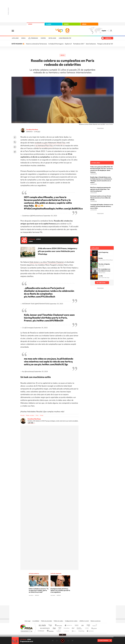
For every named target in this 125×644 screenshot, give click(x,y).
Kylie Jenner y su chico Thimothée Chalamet (46, 262)
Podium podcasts (59, 630)
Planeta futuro (86, 628)
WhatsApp (15, 147)
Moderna (50, 630)
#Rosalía (48, 197)
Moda (42, 415)
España (104, 31)
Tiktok (55, 602)
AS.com (82, 626)
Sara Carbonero (91, 44)
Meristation (90, 630)
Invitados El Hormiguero (56, 44)
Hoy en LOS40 (52, 38)
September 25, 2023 (50, 216)
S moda (74, 630)
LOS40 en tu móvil (84, 621)
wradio (59, 628)
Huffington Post (45, 628)
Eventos (43, 38)
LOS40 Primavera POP (65, 38)
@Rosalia (30, 288)
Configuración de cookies (71, 621)
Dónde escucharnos (96, 621)
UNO (54, 628)
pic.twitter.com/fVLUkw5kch (40, 297)
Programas (34, 38)
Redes (63, 55)
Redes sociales (30, 415)
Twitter (15, 142)
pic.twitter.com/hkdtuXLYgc (53, 364)
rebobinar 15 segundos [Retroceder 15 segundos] (57, 641)
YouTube (59, 602)
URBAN (84, 24)
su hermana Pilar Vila (44, 146)
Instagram (52, 602)
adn (88, 626)
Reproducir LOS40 (75, 240)
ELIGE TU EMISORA (104, 640)
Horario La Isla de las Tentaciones (36, 44)
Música (23, 38)
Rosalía (22, 415)
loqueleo (81, 630)
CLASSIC (49, 24)
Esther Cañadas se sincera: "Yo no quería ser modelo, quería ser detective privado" (39, 590)
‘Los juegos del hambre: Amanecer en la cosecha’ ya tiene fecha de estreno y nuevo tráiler (102, 206)
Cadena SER (76, 626)
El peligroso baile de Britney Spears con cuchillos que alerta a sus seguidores (60, 590)
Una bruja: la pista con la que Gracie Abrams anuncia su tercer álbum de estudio (101, 198)
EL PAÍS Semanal (80, 628)
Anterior (53, 641)
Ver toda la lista (101, 283)
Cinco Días (66, 628)
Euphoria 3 (68, 44)
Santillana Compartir (68, 626)
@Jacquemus (42, 291)
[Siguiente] (112, 44)
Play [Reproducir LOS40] (63, 641)
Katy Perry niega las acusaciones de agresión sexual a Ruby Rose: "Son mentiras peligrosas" (100, 189)
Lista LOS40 (15, 38)
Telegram (15, 152)
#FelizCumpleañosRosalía (38, 209)
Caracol (94, 626)
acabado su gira (50, 143)
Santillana (59, 626)
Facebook (15, 137)
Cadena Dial (73, 628)
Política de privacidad (46, 621)
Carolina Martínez (32, 129)
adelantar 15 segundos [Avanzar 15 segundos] (68, 641)
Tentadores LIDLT (79, 44)
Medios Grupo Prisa (26, 631)
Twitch (70, 602)
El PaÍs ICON (66, 630)
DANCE (66, 24)
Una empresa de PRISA (26, 627)
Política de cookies (58, 621)
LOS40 (30, 24)
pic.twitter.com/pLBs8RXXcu (67, 209)
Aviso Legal (28, 621)
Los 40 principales (51, 626)
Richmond (41, 630)
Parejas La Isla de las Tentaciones (108, 44)
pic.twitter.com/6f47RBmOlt (48, 321)
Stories (73, 602)
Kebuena (92, 628)
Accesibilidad (36, 621)
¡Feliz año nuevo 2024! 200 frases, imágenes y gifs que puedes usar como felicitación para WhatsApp (58, 251)
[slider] (63, 637)
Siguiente (72, 641)
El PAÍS (42, 626)
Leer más (31, 423)
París (37, 415)
